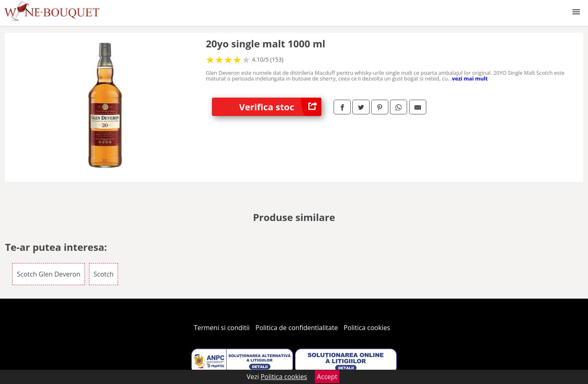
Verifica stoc (280, 107)
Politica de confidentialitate (297, 328)
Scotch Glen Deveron (49, 274)
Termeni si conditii (222, 328)
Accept (327, 377)
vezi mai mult (470, 78)
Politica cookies (367, 328)
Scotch (104, 274)
